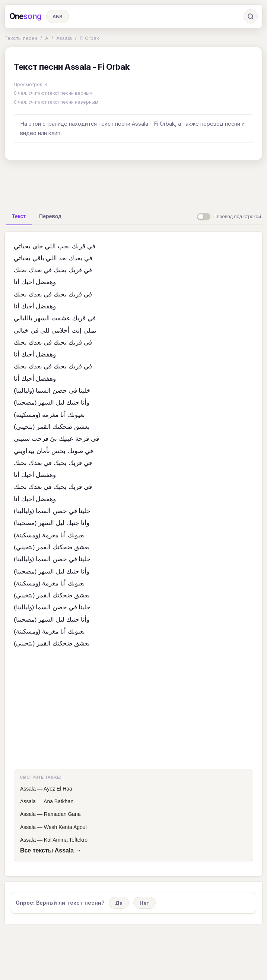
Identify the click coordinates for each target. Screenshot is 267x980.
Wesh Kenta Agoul (65, 827)
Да (119, 903)
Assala (64, 38)
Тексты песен (21, 38)
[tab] (19, 216)
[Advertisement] (134, 183)
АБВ (58, 16)
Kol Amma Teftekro (66, 840)
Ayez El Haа (58, 789)
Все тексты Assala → (51, 850)
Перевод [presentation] (50, 216)
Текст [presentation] (19, 216)
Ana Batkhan (58, 801)
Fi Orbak (89, 38)
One (26, 16)
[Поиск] (251, 16)
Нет (144, 903)
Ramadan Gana (62, 814)
